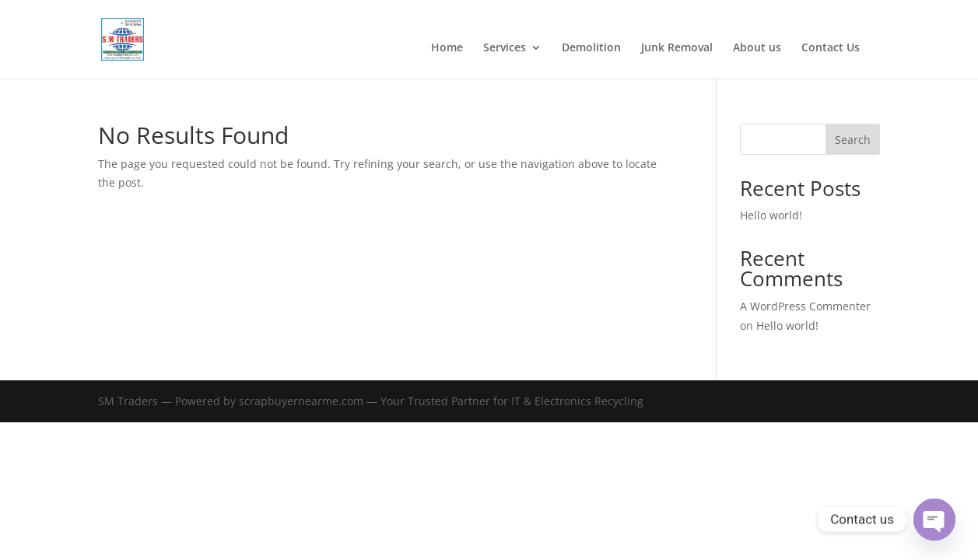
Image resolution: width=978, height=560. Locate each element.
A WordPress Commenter (805, 306)
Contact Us (831, 48)
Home (447, 48)
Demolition (591, 48)
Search (853, 140)
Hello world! (771, 215)
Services (505, 48)
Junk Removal (677, 48)
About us (757, 48)
